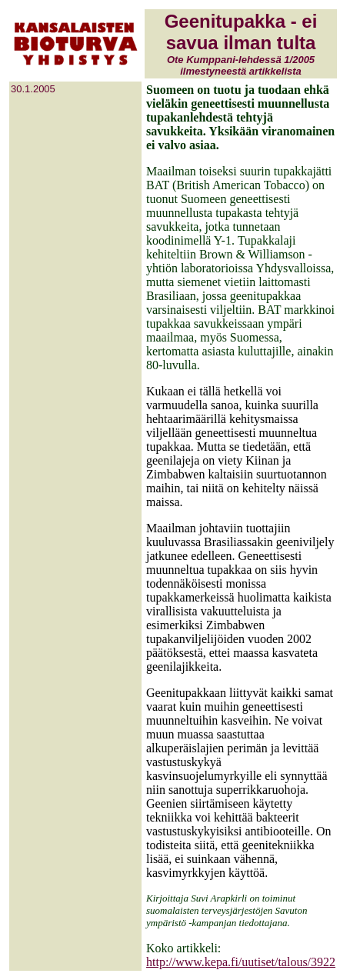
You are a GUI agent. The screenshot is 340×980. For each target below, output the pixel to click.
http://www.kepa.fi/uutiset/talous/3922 (241, 962)
